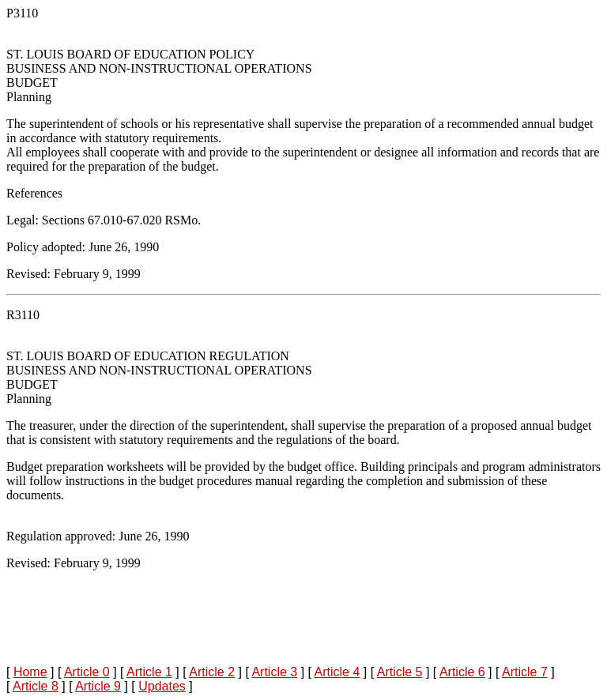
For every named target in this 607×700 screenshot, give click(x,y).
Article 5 (400, 672)
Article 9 (98, 686)
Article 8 (36, 686)
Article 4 (337, 672)
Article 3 (274, 672)
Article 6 (462, 672)
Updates (162, 686)
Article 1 (149, 672)
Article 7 (525, 672)
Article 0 (87, 672)
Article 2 (212, 672)
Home (30, 672)
